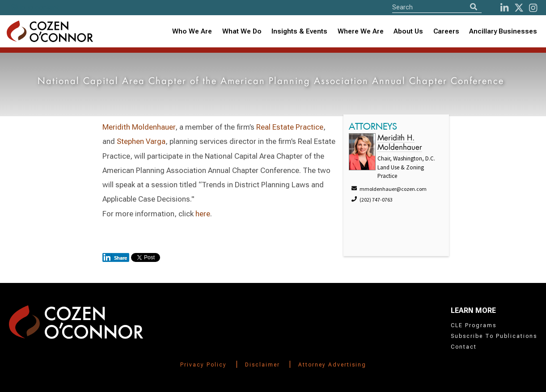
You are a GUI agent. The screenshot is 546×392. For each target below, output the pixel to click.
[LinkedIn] (504, 8)
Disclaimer (262, 365)
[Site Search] (437, 7)
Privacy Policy (203, 365)
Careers (446, 31)
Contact (464, 347)
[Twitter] (519, 8)
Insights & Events (299, 31)
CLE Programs (474, 325)
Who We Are (192, 31)
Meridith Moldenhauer (139, 127)
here (203, 214)
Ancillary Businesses (503, 31)
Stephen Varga (141, 141)
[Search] (474, 7)
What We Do (242, 31)
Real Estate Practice (290, 127)
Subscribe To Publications (494, 336)
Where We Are (361, 31)
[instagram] (533, 8)
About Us (408, 31)
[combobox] (300, 32)
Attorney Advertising (332, 365)
